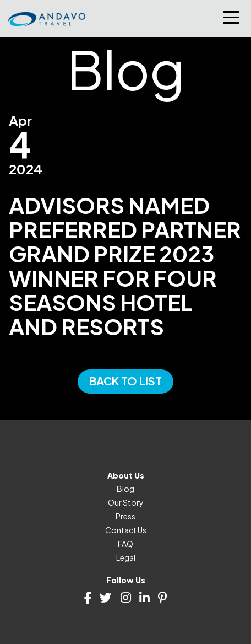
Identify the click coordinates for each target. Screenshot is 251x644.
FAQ (125, 544)
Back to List (125, 381)
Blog (125, 489)
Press (125, 516)
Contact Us (126, 530)
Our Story (126, 502)
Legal (126, 557)
